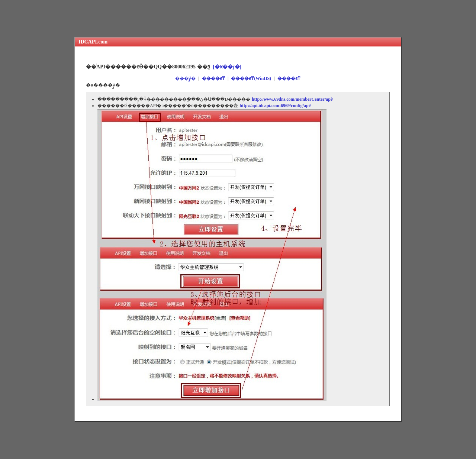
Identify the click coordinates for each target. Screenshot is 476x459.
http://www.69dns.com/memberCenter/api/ (292, 99)
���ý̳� (185, 78)
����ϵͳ (213, 78)
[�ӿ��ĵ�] (227, 67)
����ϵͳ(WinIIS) (251, 78)
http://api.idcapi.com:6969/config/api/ (275, 106)
